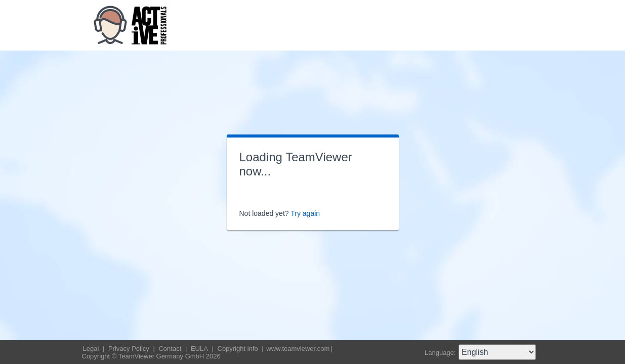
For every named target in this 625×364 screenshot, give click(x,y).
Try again (305, 213)
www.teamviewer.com (298, 349)
